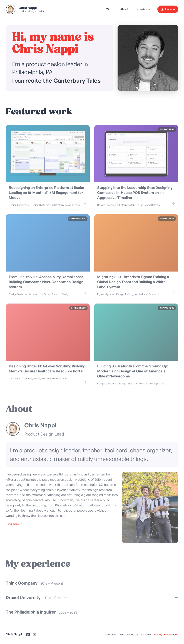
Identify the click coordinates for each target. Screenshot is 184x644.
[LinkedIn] (28, 635)
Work (110, 9)
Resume (168, 9)
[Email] (34, 635)
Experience (143, 9)
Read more (14, 527)
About (124, 9)
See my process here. (166, 634)
